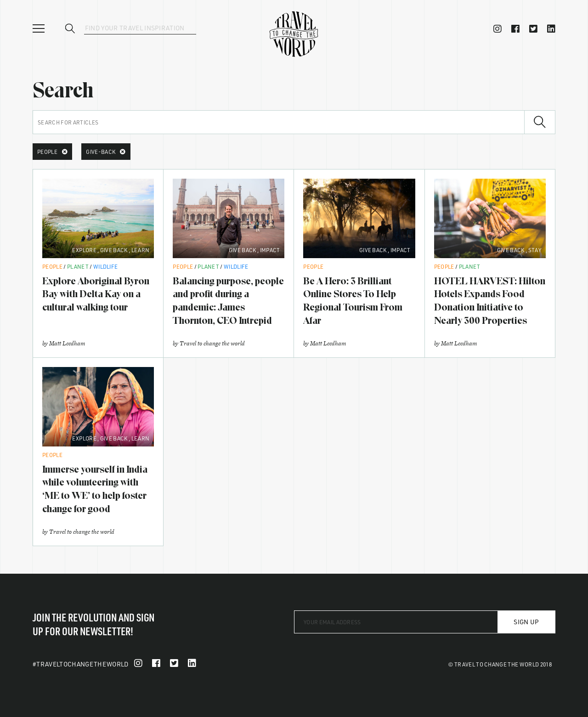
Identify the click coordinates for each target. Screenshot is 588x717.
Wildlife (106, 266)
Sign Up (526, 622)
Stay (535, 250)
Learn (141, 250)
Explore (84, 250)
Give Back (114, 250)
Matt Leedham (67, 343)
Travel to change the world (212, 343)
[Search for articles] (279, 122)
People (52, 266)
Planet (78, 266)
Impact (270, 250)
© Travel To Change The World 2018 (500, 664)
